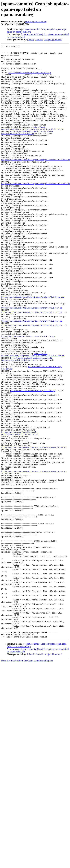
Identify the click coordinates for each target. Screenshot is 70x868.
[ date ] (31, 40)
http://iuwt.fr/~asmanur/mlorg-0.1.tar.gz (33, 444)
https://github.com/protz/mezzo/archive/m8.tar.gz (28, 381)
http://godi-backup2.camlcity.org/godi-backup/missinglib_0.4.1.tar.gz (33, 404)
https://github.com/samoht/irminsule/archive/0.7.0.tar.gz (33, 334)
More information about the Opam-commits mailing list (27, 763)
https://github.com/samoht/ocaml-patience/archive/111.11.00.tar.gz (20, 495)
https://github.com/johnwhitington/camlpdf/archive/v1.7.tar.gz (36, 180)
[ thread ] (39, 40)
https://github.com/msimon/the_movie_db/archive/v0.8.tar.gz (34, 512)
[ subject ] (48, 40)
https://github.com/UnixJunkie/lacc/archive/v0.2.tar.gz (32, 363)
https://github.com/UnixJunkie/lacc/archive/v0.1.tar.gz (32, 347)
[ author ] (58, 40)
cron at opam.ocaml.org (36, 22)
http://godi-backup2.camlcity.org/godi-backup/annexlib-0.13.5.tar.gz (32, 145)
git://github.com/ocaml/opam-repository (29, 78)
